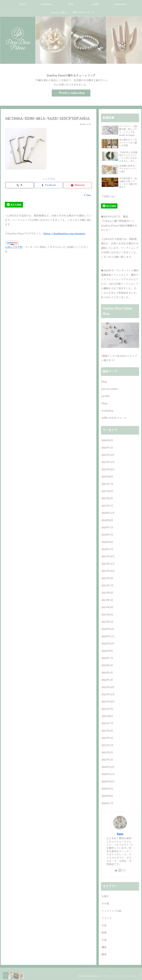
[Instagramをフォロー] (120, 870)
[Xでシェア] (19, 185)
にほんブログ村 (14, 247)
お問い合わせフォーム (114, 418)
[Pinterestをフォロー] (124, 870)
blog (104, 382)
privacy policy (110, 389)
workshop (107, 411)
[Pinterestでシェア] (78, 185)
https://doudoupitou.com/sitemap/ (65, 234)
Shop (104, 403)
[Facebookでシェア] (49, 185)
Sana (120, 834)
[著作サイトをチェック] (116, 870)
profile (106, 396)
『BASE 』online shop (71, 93)
